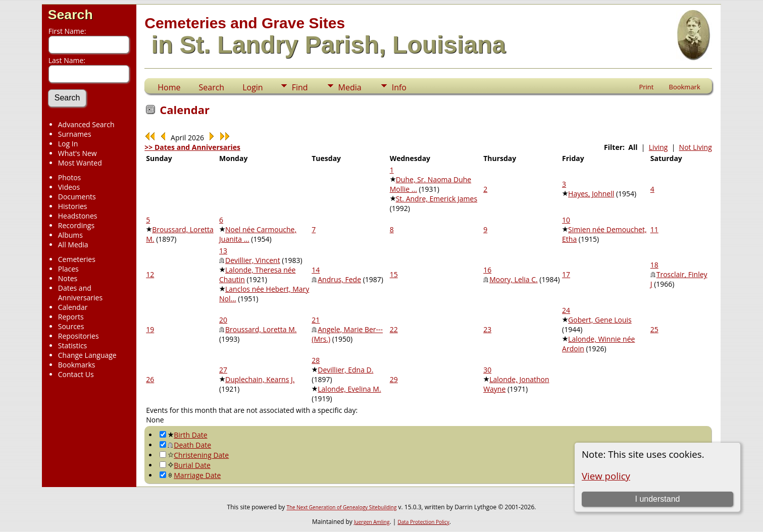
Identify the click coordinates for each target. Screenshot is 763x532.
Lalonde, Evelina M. (349, 389)
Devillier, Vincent (253, 260)
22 (394, 329)
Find (300, 87)
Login (253, 87)
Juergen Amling (372, 522)
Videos (69, 187)
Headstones (78, 216)
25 (654, 329)
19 (150, 329)
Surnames (75, 134)
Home (169, 87)
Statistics (73, 345)
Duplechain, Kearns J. (260, 379)
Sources (71, 326)
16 (487, 270)
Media (350, 87)
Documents (77, 197)
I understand (657, 499)
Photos (70, 177)
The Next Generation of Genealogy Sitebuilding (341, 507)
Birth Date (183, 435)
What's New (78, 153)
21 (316, 320)
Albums (70, 235)
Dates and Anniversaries (80, 293)
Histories (73, 206)
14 (316, 270)
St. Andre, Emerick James (437, 199)
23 (487, 329)
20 (223, 320)
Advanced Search (86, 124)
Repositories (79, 336)
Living (658, 147)
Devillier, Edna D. (345, 370)
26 (150, 379)
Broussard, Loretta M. (261, 329)
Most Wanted (80, 163)
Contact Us (76, 374)
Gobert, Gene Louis (600, 320)
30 (487, 370)
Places (68, 269)
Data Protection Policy (423, 522)
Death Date (185, 445)
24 (566, 310)
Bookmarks (77, 365)
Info (399, 87)
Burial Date (185, 465)
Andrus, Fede (339, 279)
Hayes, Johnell (591, 194)
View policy (606, 476)
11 (654, 229)
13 (223, 251)
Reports (71, 317)
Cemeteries (77, 259)
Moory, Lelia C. (514, 279)
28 (316, 360)
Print (646, 87)
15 (394, 274)
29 (394, 379)
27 (223, 370)
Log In (68, 144)
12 (150, 274)
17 (566, 274)
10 (566, 220)
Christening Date (194, 455)
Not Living (696, 147)
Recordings (76, 225)
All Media (73, 245)
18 (654, 265)
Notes (68, 278)
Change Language (87, 355)
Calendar (73, 307)
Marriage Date (190, 475)
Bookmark (684, 87)
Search (70, 15)
